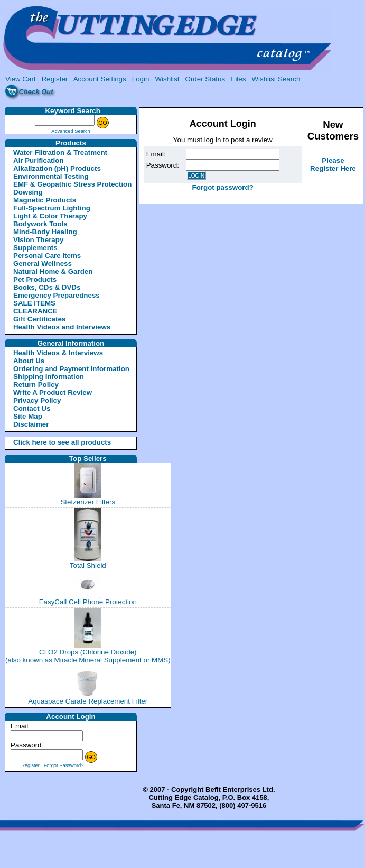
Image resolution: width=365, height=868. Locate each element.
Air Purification (39, 160)
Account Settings (100, 79)
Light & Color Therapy (50, 216)
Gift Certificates (39, 319)
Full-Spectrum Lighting (52, 208)
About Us (29, 361)
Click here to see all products (50, 442)
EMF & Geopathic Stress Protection (72, 184)
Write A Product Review (53, 393)
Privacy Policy (37, 400)
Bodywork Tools (40, 224)
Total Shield (88, 565)
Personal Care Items (47, 256)
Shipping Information (49, 377)
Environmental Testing (51, 176)
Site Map (28, 416)
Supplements (35, 248)
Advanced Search (71, 131)
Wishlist (167, 79)
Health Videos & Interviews (58, 353)
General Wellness (43, 264)
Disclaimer (31, 424)
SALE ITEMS (34, 303)
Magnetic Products (45, 200)
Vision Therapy (38, 240)
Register (55, 79)
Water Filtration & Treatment (60, 153)
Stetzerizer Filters (88, 502)
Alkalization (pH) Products (57, 168)
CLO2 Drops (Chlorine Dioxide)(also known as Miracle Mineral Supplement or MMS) (88, 656)
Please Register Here (333, 164)
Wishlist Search (276, 79)
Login (141, 79)
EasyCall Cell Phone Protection (88, 602)
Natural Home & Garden (53, 271)
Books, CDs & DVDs (47, 287)
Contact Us (32, 408)
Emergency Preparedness (57, 295)
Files (238, 79)
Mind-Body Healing (45, 232)
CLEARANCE (35, 311)
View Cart (21, 79)
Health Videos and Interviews (62, 327)
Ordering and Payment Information (71, 369)
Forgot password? (223, 187)
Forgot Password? (64, 765)
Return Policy (36, 385)
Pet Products (35, 279)
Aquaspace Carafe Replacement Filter (88, 701)
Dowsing (28, 192)
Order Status (205, 79)
